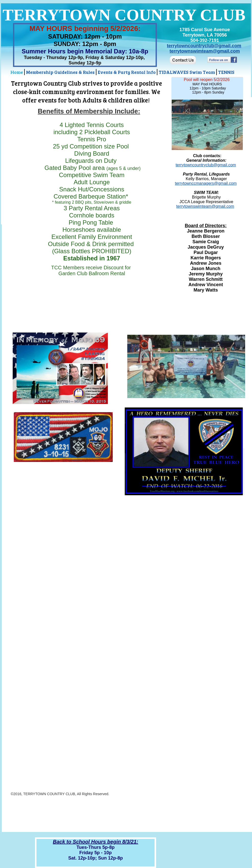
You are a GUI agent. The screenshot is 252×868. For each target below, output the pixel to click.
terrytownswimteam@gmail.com (205, 51)
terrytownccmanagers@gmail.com (206, 183)
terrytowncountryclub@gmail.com (204, 46)
